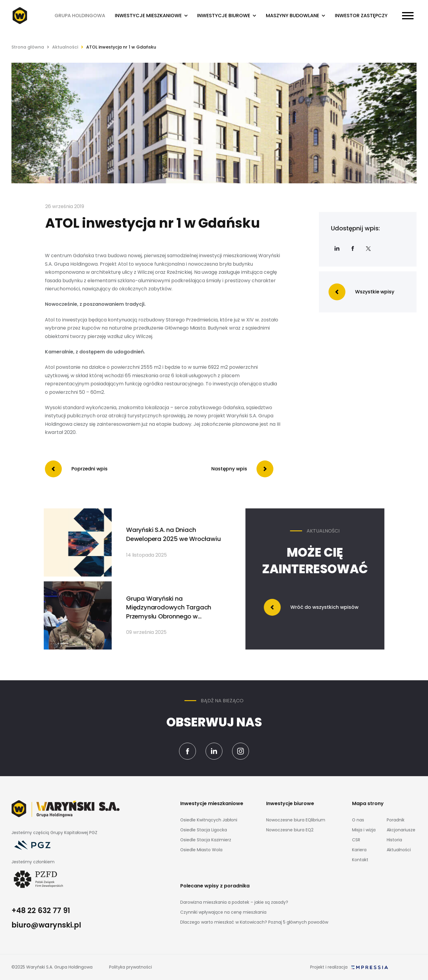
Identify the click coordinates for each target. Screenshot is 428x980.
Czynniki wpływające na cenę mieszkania (223, 912)
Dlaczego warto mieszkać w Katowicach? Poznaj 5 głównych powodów (254, 922)
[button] (151, 16)
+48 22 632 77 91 (41, 910)
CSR (356, 840)
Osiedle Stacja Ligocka (204, 830)
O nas (358, 820)
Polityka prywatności (131, 967)
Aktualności (65, 47)
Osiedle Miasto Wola (201, 850)
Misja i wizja (364, 830)
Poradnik (396, 820)
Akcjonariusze (401, 830)
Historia (394, 840)
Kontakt (360, 860)
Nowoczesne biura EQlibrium (296, 820)
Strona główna (28, 47)
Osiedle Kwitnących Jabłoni (209, 820)
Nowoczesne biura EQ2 (290, 830)
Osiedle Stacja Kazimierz (206, 840)
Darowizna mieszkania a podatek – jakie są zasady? (234, 902)
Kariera (359, 850)
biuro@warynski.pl (46, 925)
